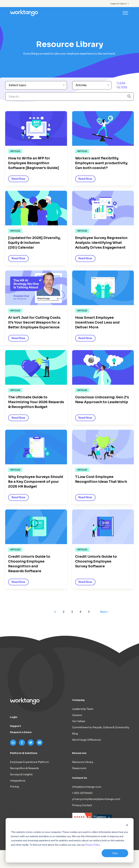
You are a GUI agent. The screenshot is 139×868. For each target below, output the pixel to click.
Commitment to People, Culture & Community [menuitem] (101, 728)
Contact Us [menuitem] (80, 778)
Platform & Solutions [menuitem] (24, 753)
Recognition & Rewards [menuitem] (24, 769)
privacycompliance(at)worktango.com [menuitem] (96, 799)
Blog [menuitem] (75, 734)
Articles (81, 85)
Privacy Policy (93, 845)
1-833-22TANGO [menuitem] (82, 793)
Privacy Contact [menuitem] (82, 806)
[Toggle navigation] (125, 13)
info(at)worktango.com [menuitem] (87, 787)
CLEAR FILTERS (122, 85)
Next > (105, 612)
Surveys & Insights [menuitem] (21, 775)
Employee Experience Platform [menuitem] (29, 762)
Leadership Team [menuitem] (83, 709)
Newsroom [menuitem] (79, 769)
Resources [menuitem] (79, 753)
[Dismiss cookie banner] (127, 826)
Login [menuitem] (14, 717)
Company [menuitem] (78, 700)
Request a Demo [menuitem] (21, 732)
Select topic (17, 85)
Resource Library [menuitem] (83, 762)
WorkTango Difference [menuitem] (87, 740)
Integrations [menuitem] (18, 781)
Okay (115, 853)
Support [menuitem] (15, 726)
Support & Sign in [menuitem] (118, 4)
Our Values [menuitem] (79, 722)
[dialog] (69, 840)
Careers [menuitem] (77, 715)
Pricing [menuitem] (14, 787)
